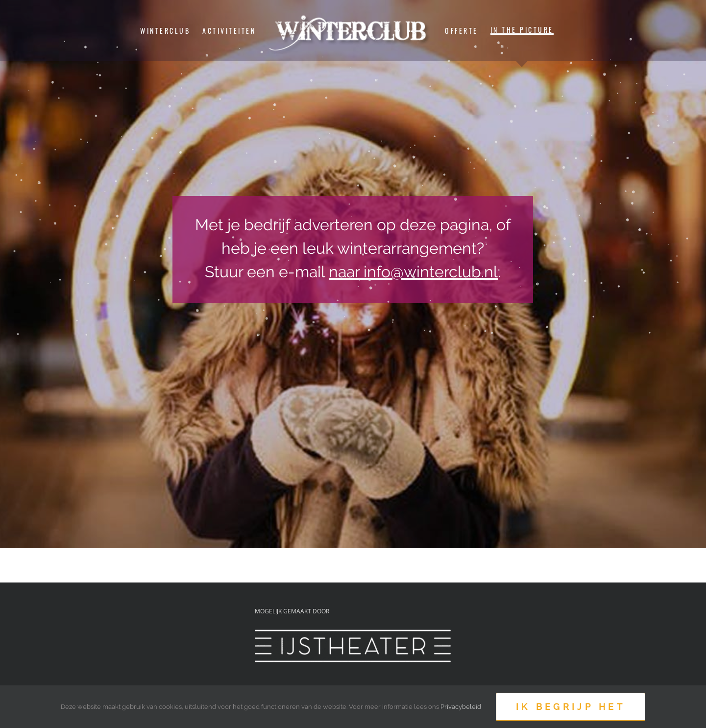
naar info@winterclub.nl (413, 272)
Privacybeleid (461, 707)
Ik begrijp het (571, 707)
